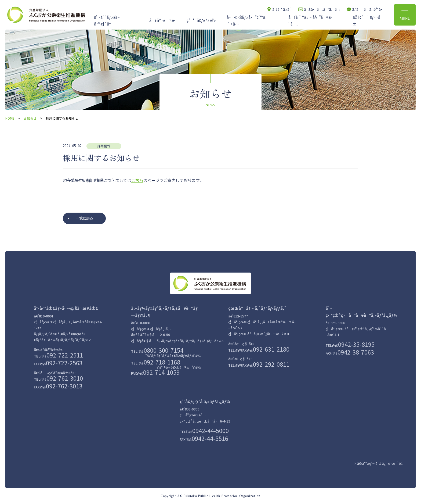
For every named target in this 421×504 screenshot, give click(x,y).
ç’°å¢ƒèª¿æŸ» (201, 21)
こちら (137, 180)
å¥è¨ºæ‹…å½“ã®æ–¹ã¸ (311, 21)
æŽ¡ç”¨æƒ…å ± (366, 21)
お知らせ (30, 118)
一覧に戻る (84, 218)
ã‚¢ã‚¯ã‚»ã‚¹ (282, 9)
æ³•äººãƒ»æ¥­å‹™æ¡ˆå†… (107, 21)
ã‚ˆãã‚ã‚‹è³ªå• (368, 9)
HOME (10, 118)
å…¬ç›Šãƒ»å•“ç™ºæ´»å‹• (246, 21)
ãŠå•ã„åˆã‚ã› (322, 9)
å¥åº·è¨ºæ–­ (163, 21)
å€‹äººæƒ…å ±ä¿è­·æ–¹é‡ (381, 463)
